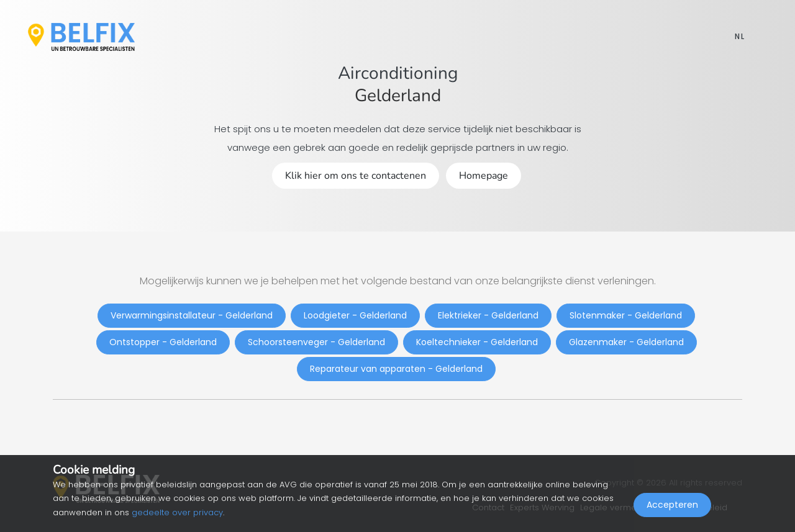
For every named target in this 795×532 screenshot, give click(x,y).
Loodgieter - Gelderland (355, 315)
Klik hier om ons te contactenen (356, 176)
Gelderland (398, 96)
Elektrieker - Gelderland (488, 315)
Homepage (484, 176)
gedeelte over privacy (177, 512)
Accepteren (672, 505)
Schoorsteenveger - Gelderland (316, 342)
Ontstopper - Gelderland (163, 342)
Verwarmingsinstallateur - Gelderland (192, 315)
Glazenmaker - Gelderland (626, 342)
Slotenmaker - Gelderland (626, 315)
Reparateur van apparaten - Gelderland (396, 369)
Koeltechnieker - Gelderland (477, 342)
